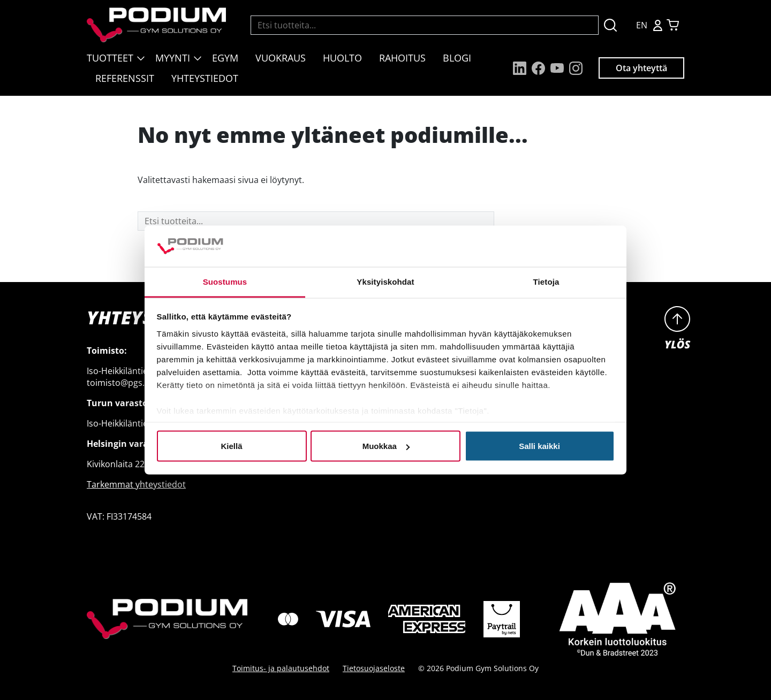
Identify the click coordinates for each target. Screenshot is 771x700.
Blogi (457, 58)
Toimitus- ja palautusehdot (281, 668)
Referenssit (125, 78)
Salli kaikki (539, 446)
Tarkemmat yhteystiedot (136, 484)
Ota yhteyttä (641, 68)
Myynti (173, 58)
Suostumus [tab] (225, 281)
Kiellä (231, 446)
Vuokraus (281, 58)
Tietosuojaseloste (374, 668)
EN (642, 25)
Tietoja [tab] (546, 281)
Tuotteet (110, 58)
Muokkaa (386, 446)
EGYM (225, 58)
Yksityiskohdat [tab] (385, 281)
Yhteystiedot (205, 78)
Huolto (342, 58)
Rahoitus (402, 58)
